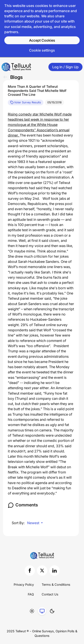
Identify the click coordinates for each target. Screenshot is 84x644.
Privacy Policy (24, 585)
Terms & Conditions (56, 585)
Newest (34, 523)
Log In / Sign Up (65, 67)
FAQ (31, 594)
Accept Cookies (42, 40)
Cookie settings (42, 50)
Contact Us (50, 594)
